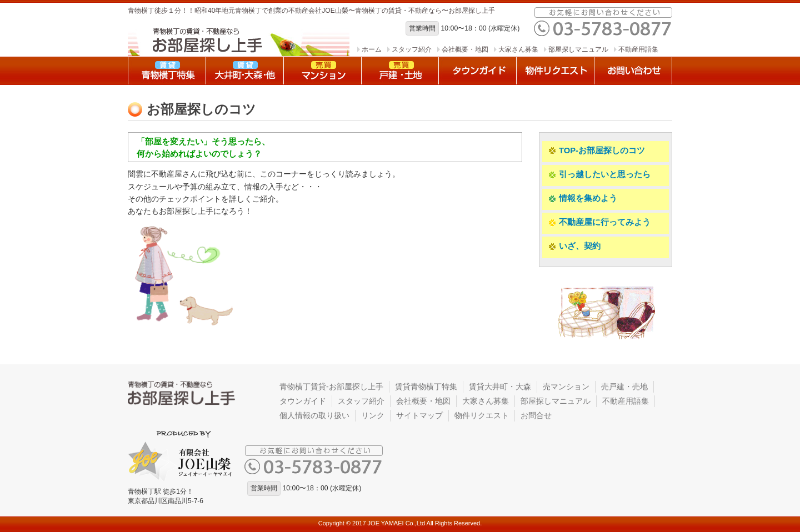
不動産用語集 (638, 49)
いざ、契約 (574, 246)
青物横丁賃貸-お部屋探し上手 (331, 387)
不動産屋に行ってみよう (599, 222)
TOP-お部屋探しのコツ (596, 151)
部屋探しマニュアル (578, 49)
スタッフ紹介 (412, 49)
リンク (373, 415)
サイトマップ (419, 415)
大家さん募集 (518, 49)
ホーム (372, 49)
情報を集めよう (582, 199)
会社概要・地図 (465, 49)
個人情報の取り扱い (314, 415)
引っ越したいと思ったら (599, 175)
